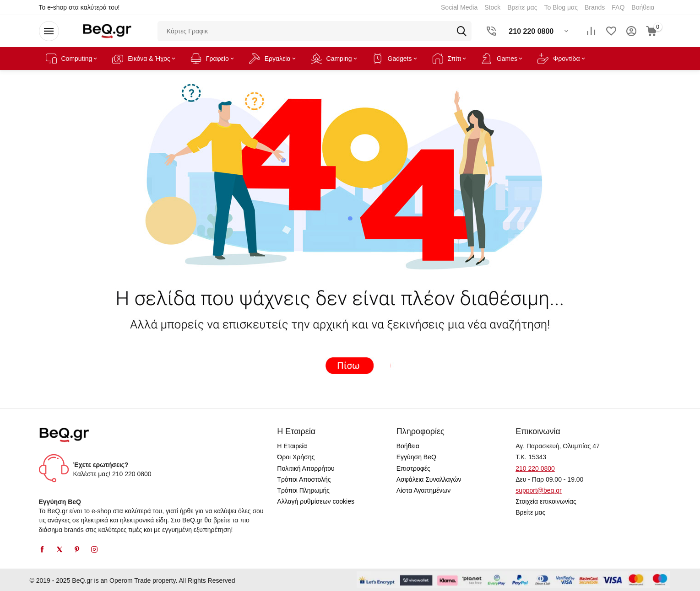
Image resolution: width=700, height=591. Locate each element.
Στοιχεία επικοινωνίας (546, 501)
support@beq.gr (539, 490)
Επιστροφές (413, 468)
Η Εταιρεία (292, 446)
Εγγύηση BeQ (416, 457)
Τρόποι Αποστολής (304, 479)
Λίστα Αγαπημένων (424, 490)
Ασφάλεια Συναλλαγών (429, 479)
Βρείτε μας (530, 512)
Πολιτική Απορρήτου (306, 468)
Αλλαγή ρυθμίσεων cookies (316, 501)
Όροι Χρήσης (296, 457)
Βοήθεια (408, 446)
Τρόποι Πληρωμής (303, 490)
